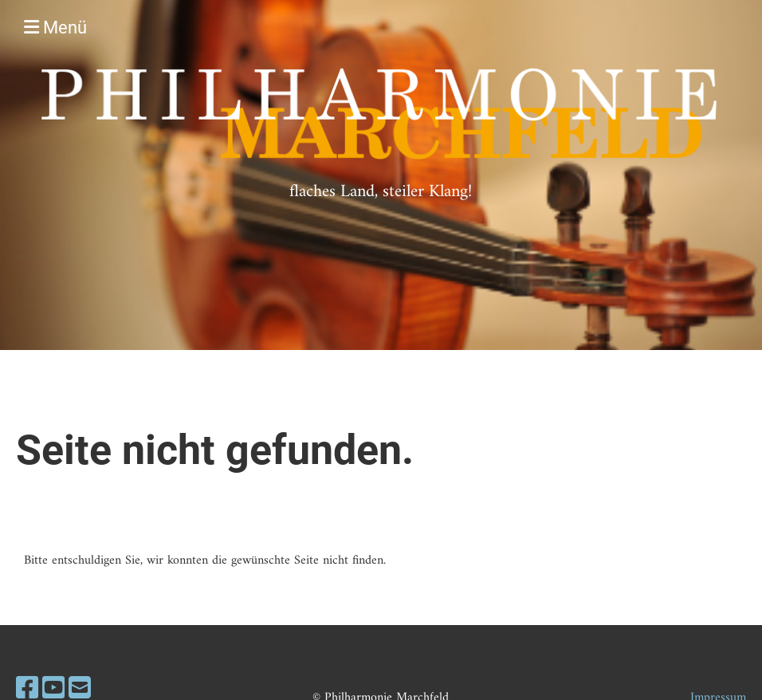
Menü (55, 28)
